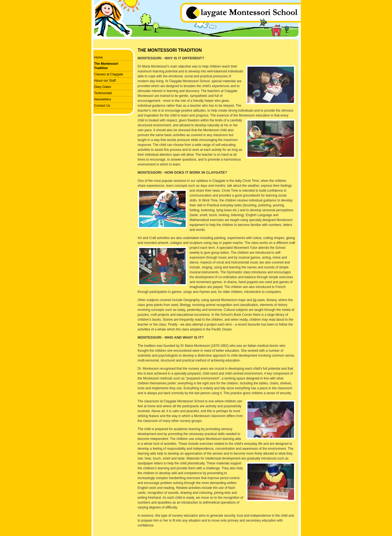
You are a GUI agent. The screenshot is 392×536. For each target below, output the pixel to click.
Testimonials (103, 93)
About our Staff (105, 81)
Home (99, 57)
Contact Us (102, 106)
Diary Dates (103, 87)
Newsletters (103, 99)
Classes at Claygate (109, 74)
